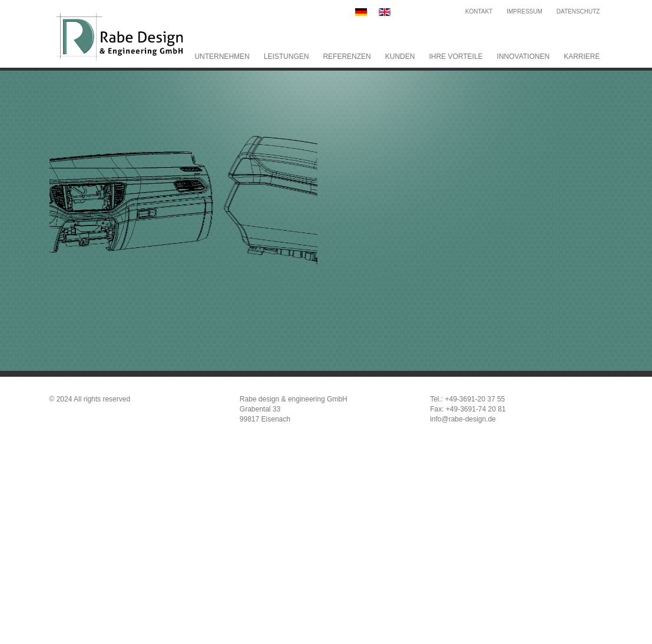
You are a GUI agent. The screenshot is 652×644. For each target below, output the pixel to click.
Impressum (524, 11)
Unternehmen (222, 57)
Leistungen (287, 57)
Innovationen (524, 57)
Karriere (582, 57)
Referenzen (347, 57)
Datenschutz (578, 11)
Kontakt (479, 11)
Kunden (400, 57)
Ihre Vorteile (456, 57)
